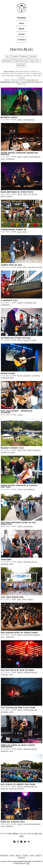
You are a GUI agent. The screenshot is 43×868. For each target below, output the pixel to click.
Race (21, 23)
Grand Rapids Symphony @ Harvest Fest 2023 (19, 486)
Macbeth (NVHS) (9, 117)
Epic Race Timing (35, 267)
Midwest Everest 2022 (12, 448)
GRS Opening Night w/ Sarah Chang (19, 633)
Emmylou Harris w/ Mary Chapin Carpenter (18, 746)
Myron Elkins (8, 373)
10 (24, 834)
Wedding (21, 18)
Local (34, 340)
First (10, 834)
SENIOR (21, 65)
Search (22, 836)
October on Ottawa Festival (16, 338)
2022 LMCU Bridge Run (12, 597)
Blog (32, 855)
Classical (10, 159)
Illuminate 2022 (9, 300)
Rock (11, 564)
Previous (15, 834)
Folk (25, 194)
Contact (21, 40)
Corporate (6, 305)
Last (40, 834)
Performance (29, 120)
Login (28, 863)
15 (34, 834)
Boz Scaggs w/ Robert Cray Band (18, 784)
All (8, 57)
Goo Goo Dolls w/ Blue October (17, 670)
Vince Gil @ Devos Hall (13, 822)
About (39, 855)
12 (28, 834)
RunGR (30, 599)
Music (21, 29)
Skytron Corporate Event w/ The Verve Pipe (18, 523)
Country (27, 340)
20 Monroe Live (30, 303)
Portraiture (21, 61)
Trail (25, 232)
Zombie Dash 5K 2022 (12, 265)
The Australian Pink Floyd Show (18, 708)
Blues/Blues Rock (17, 789)
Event (21, 34)
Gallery (35, 61)
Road (25, 267)
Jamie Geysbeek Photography (22, 861)
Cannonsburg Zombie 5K (14, 230)
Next (37, 834)
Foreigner (6, 560)
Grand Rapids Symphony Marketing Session (20, 154)
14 (32, 834)
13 (30, 834)
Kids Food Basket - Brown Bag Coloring (17, 412)
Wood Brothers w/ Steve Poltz (17, 192)
